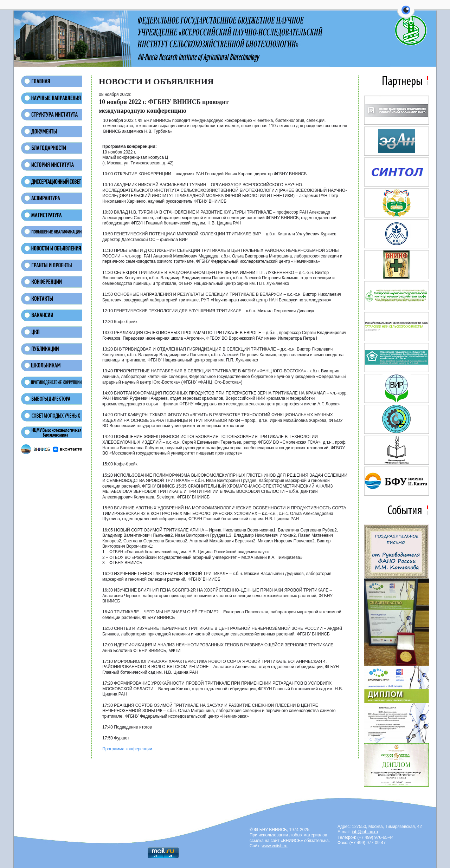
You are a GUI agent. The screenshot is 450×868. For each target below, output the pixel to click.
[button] (406, 14)
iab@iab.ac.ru (365, 832)
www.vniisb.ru (274, 846)
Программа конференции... (129, 749)
